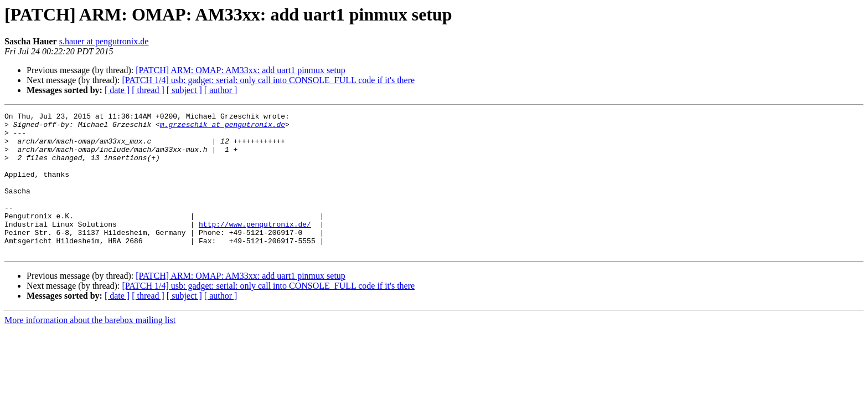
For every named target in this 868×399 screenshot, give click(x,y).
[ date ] (117, 90)
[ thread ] (148, 90)
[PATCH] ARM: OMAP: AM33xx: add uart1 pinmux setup (241, 70)
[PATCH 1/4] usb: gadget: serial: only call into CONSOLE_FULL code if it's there (268, 80)
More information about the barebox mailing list (90, 348)
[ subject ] (184, 90)
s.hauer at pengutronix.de (104, 41)
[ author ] (221, 90)
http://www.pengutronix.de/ (255, 247)
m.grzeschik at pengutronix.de (223, 127)
